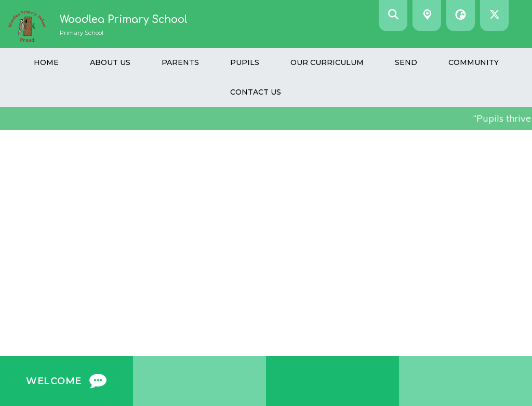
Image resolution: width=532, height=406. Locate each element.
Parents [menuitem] (180, 62)
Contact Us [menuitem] (256, 92)
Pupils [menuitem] (245, 62)
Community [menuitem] (474, 62)
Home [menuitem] (46, 62)
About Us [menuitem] (110, 62)
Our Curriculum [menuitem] (327, 62)
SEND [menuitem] (406, 62)
